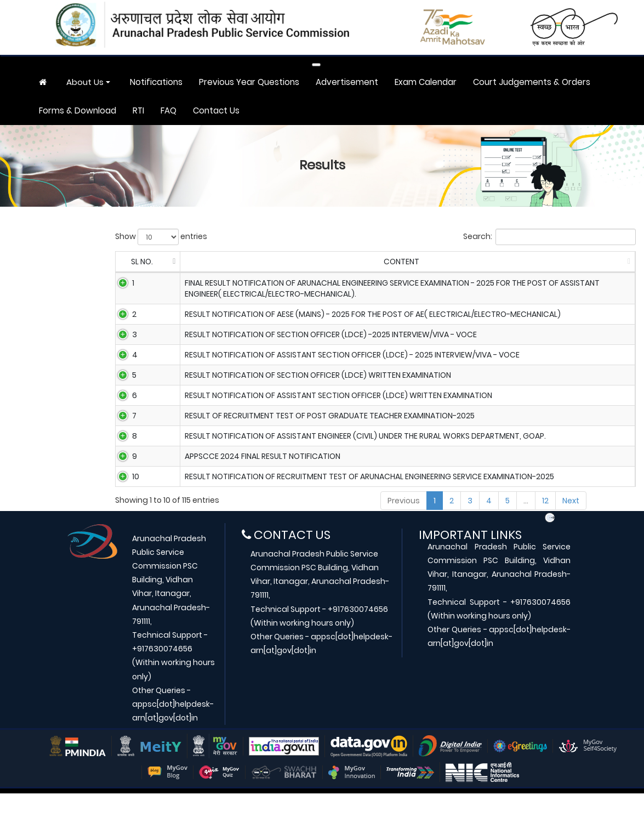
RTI (138, 110)
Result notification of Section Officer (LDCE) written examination (310, 385)
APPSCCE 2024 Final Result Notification (254, 479)
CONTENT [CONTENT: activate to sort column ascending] (363, 262)
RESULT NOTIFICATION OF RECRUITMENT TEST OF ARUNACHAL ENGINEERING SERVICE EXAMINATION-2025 (361, 503)
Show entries (161, 237)
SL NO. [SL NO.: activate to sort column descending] (138, 262)
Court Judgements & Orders (532, 82)
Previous (404, 530)
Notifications (156, 82)
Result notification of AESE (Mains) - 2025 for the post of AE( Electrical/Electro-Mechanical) (364, 314)
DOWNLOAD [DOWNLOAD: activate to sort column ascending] (595, 262)
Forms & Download (78, 110)
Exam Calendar (426, 82)
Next (571, 530)
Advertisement (347, 82)
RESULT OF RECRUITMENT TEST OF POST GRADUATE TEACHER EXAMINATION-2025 (321, 432)
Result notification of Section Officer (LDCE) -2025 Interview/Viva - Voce (323, 338)
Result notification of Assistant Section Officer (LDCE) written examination (330, 408)
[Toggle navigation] (316, 65)
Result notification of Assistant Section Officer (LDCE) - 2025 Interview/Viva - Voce (344, 361)
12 (545, 530)
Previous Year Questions (249, 82)
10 (124, 503)
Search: (549, 237)
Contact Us (216, 110)
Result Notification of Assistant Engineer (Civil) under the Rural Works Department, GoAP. (357, 456)
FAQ (169, 110)
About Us (85, 82)
